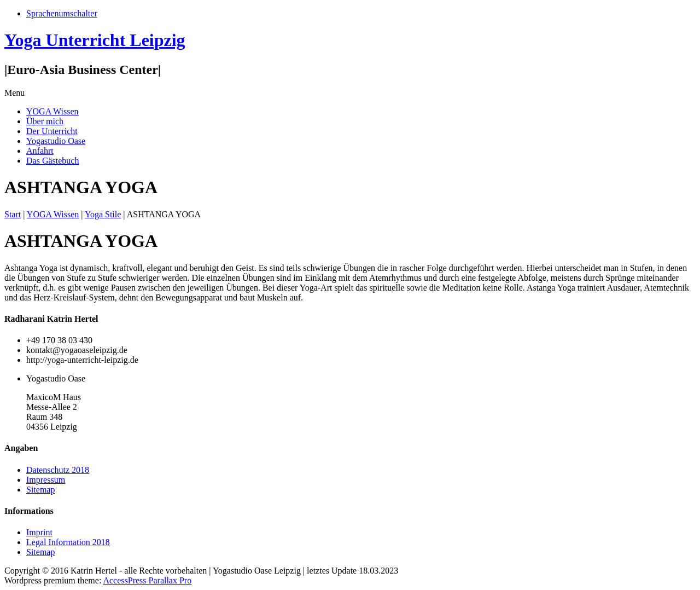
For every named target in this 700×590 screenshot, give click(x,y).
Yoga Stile (103, 214)
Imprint (39, 532)
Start (13, 214)
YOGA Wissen (52, 111)
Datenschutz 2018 (58, 470)
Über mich (45, 121)
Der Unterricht (52, 131)
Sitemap (40, 490)
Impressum (46, 480)
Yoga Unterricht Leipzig (95, 40)
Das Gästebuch (52, 161)
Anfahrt (40, 151)
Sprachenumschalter (62, 13)
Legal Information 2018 (68, 542)
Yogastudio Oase (56, 141)
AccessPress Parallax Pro (147, 580)
